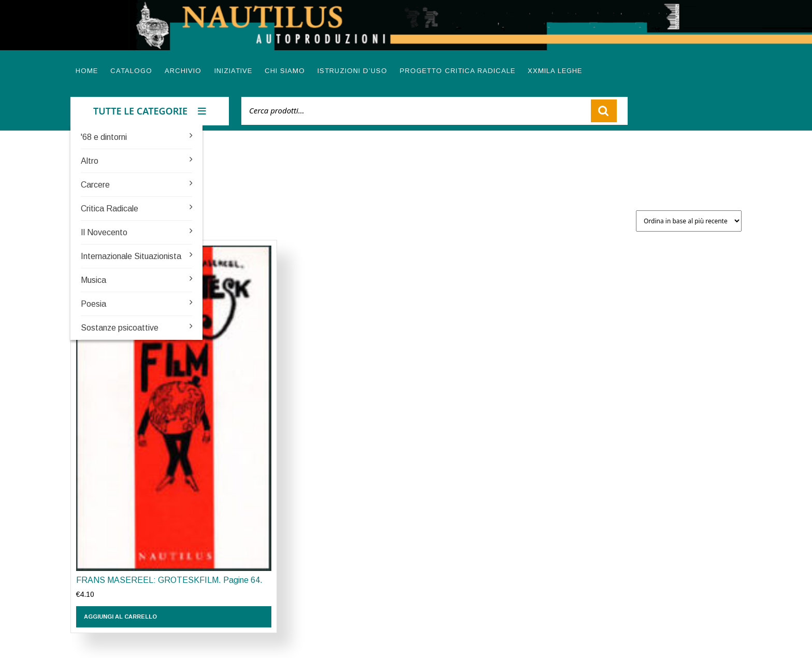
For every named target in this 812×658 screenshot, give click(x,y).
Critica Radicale (110, 209)
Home (87, 71)
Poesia (93, 304)
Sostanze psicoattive (120, 328)
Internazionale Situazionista (131, 256)
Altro (90, 161)
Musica (93, 280)
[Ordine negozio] (689, 221)
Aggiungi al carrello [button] (120, 617)
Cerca (604, 111)
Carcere (95, 185)
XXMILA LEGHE (555, 71)
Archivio (183, 71)
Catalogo (131, 71)
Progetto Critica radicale (458, 71)
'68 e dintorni (104, 137)
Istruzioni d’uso (352, 71)
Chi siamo (285, 71)
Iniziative (233, 71)
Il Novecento (104, 232)
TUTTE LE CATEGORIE (150, 111)
